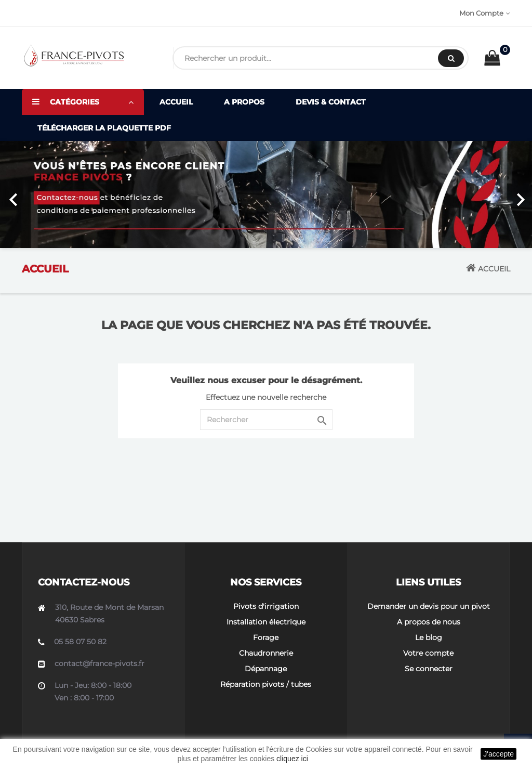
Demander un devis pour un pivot (429, 606)
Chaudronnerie (266, 653)
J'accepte (498, 754)
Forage (266, 637)
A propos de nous (429, 622)
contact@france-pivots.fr (99, 663)
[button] (40, 194)
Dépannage (266, 669)
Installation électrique (266, 622)
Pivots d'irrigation (266, 606)
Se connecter (429, 669)
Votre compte (428, 653)
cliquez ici (292, 759)
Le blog (429, 637)
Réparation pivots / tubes (266, 684)
